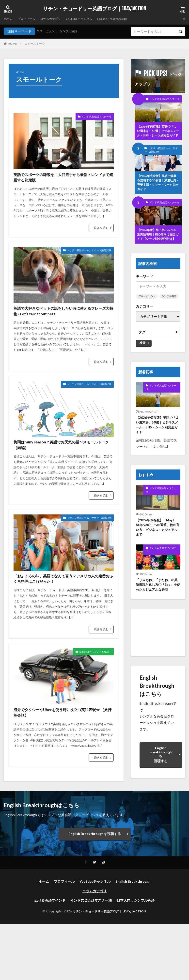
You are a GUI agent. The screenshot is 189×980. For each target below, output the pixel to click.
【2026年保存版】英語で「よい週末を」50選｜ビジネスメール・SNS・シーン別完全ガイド (158, 135)
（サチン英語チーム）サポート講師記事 (80, 266)
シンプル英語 (73, 31)
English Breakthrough (127, 19)
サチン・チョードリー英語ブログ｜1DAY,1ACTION (95, 9)
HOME (12, 44)
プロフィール (29, 19)
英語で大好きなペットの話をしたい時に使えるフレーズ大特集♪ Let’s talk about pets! (62, 333)
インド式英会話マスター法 (91, 117)
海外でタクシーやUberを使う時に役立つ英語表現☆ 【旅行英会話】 (63, 765)
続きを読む (101, 242)
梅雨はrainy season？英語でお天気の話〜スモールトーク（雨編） (63, 477)
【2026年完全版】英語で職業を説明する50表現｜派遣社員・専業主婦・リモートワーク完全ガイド (158, 191)
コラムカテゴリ (57, 19)
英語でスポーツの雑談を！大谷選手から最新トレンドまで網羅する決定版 (62, 185)
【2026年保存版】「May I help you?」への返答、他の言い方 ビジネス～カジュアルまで (157, 547)
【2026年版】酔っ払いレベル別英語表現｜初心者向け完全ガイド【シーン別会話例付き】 (158, 249)
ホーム (9, 19)
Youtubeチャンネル (89, 19)
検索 (142, 360)
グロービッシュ (48, 31)
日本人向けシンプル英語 (136, 956)
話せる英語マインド (50, 956)
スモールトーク (35, 44)
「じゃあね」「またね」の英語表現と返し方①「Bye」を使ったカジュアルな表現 (158, 606)
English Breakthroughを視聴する (161, 776)
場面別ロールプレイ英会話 (89, 702)
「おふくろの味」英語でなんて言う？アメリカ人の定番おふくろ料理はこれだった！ (62, 621)
